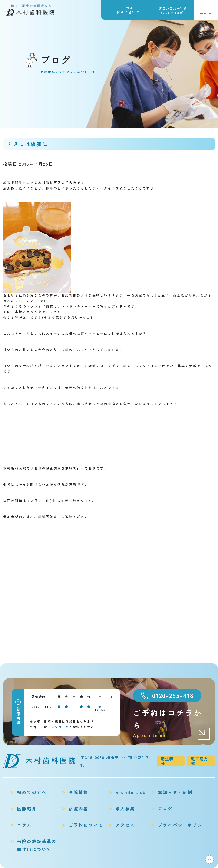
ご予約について (86, 825)
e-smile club (131, 792)
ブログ (165, 809)
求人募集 (125, 809)
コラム (24, 825)
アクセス (125, 825)
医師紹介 (27, 809)
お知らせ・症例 (175, 792)
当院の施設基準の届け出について (37, 845)
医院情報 (78, 792)
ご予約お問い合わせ (128, 10)
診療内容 (78, 809)
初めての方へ (32, 792)
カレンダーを (58, 727)
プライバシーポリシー (183, 825)
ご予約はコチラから (172, 723)
